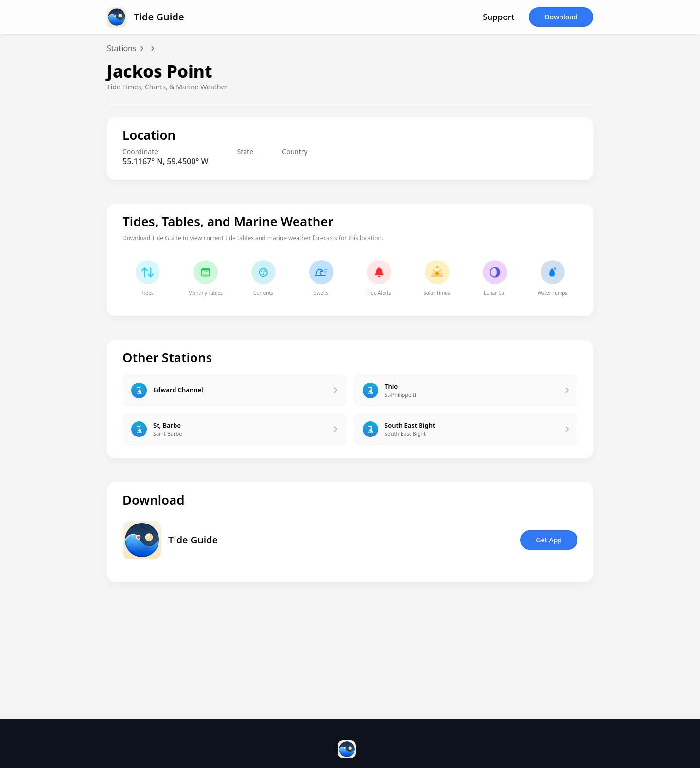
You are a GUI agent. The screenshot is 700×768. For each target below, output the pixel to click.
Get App (549, 540)
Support (499, 17)
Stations (122, 48)
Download (561, 17)
